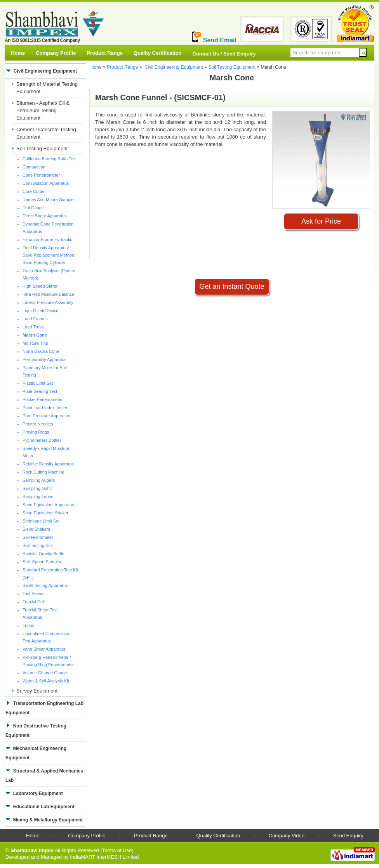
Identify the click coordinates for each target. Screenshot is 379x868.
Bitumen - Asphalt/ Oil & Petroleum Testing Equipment (43, 110)
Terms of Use (117, 850)
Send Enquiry (348, 836)
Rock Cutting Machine (43, 472)
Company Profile (56, 53)
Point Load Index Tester (45, 408)
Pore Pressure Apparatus (46, 416)
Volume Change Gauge (45, 673)
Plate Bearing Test (40, 391)
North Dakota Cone (41, 351)
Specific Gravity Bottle (43, 554)
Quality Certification (158, 53)
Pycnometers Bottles (42, 440)
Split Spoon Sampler (42, 562)
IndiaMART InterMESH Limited (104, 857)
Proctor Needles (38, 424)
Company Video (287, 836)
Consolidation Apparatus (46, 183)
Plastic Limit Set (38, 383)
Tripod (29, 625)
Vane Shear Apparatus (44, 649)
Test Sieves (33, 594)
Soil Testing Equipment (42, 148)
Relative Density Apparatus (48, 464)
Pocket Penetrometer (43, 399)
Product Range (104, 53)
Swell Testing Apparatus (45, 585)
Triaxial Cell (34, 602)
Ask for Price (321, 221)
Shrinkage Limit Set (41, 521)
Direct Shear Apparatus (45, 216)
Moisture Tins (35, 343)
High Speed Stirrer (40, 286)
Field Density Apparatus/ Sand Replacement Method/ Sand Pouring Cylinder (49, 255)
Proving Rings (36, 432)
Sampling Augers (39, 480)
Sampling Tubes (38, 496)
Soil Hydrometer (38, 537)
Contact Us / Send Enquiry (224, 54)
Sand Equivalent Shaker (45, 513)
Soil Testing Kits (37, 545)
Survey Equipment (37, 691)
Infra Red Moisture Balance (48, 294)
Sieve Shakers (36, 529)
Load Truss (33, 327)
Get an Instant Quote (232, 286)
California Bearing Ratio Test (50, 159)
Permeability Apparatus (44, 359)
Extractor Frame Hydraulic (47, 240)
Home (18, 53)
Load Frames (35, 319)
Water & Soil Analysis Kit (46, 681)
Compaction (34, 167)
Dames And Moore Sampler (49, 200)
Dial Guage (33, 208)
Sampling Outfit (37, 488)
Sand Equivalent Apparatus (48, 505)
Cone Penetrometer (41, 175)
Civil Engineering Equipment (174, 67)
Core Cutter (34, 191)
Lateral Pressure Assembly (48, 302)
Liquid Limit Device (40, 311)
